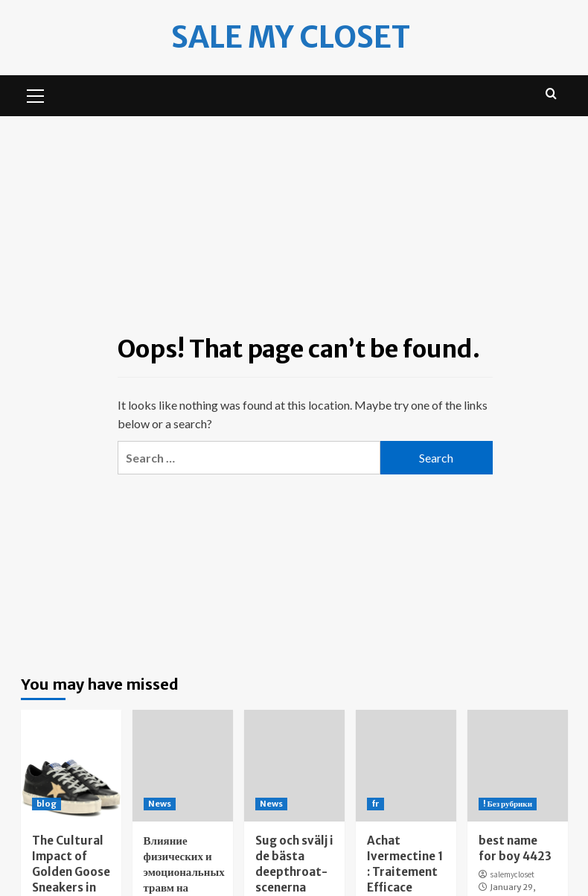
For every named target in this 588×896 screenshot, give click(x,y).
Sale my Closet (291, 37)
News (160, 804)
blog (47, 804)
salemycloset (512, 874)
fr (376, 804)
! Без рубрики (508, 804)
